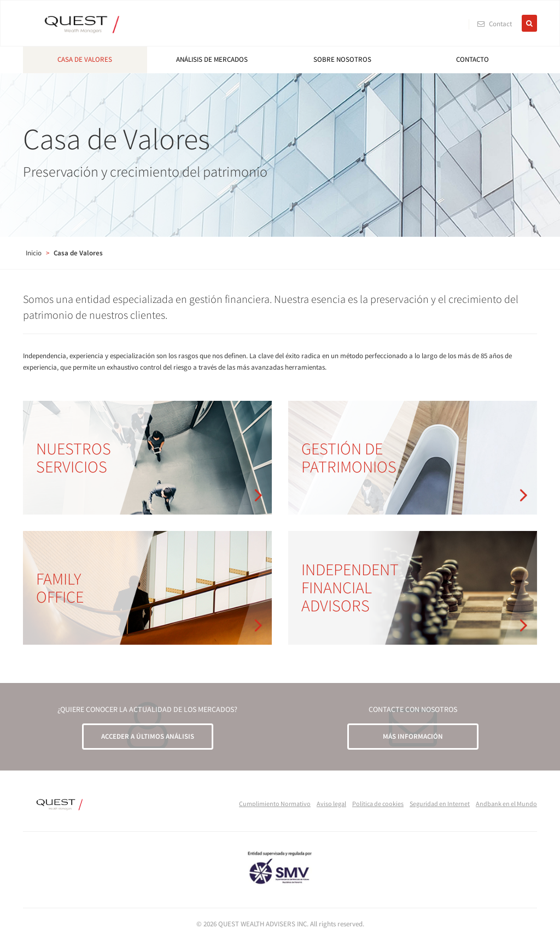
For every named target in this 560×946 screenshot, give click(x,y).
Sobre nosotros (342, 59)
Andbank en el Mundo (506, 804)
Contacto (472, 59)
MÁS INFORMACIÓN (413, 736)
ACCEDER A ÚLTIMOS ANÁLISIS (148, 736)
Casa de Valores (85, 59)
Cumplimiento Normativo (275, 804)
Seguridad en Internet (440, 804)
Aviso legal (331, 804)
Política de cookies (378, 804)
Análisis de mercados (212, 59)
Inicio (34, 253)
